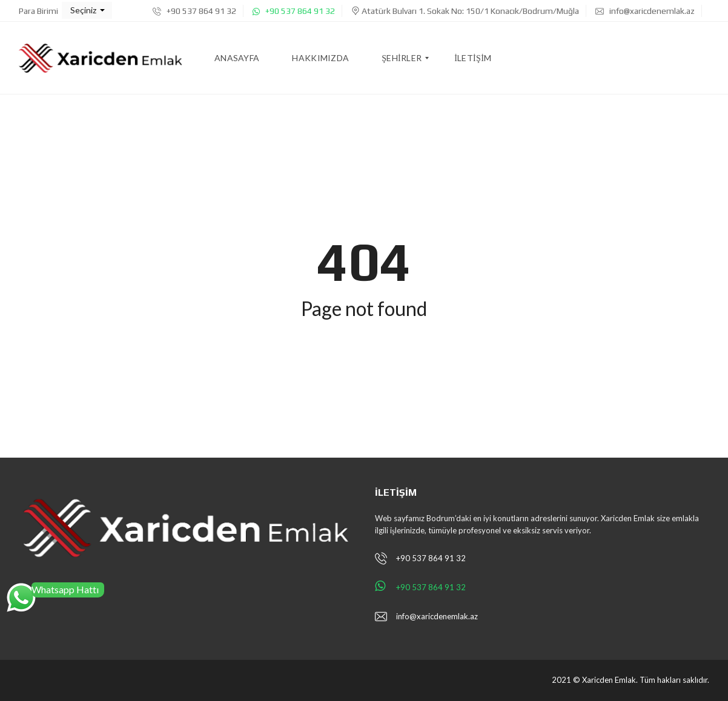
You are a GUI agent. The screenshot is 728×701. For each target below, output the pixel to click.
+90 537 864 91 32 (194, 11)
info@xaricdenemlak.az (645, 11)
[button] (87, 10)
